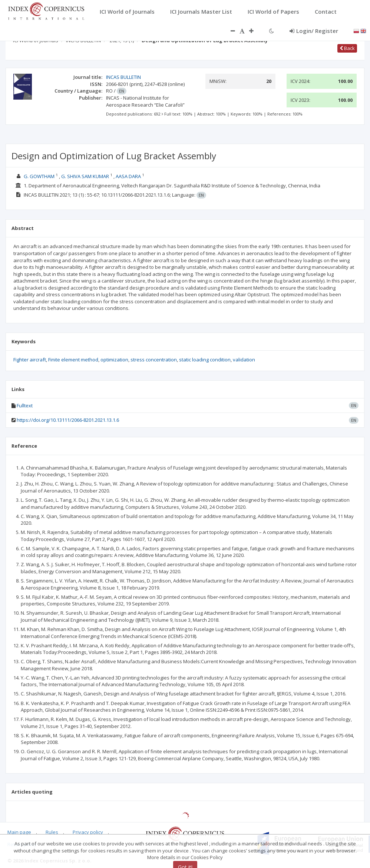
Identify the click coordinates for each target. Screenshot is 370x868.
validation (244, 360)
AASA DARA (128, 176)
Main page (19, 832)
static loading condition (205, 360)
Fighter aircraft (30, 360)
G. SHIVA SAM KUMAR (85, 176)
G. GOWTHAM (39, 176)
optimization (114, 360)
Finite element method (73, 360)
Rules (52, 832)
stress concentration (154, 360)
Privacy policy (88, 832)
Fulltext (25, 405)
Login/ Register (314, 31)
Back (347, 48)
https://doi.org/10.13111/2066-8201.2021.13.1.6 (68, 420)
